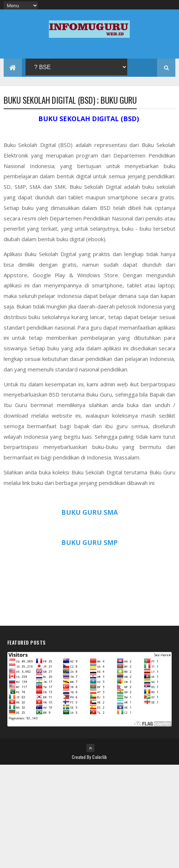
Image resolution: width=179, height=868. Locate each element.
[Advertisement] (89, 816)
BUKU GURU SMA (89, 512)
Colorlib (100, 757)
